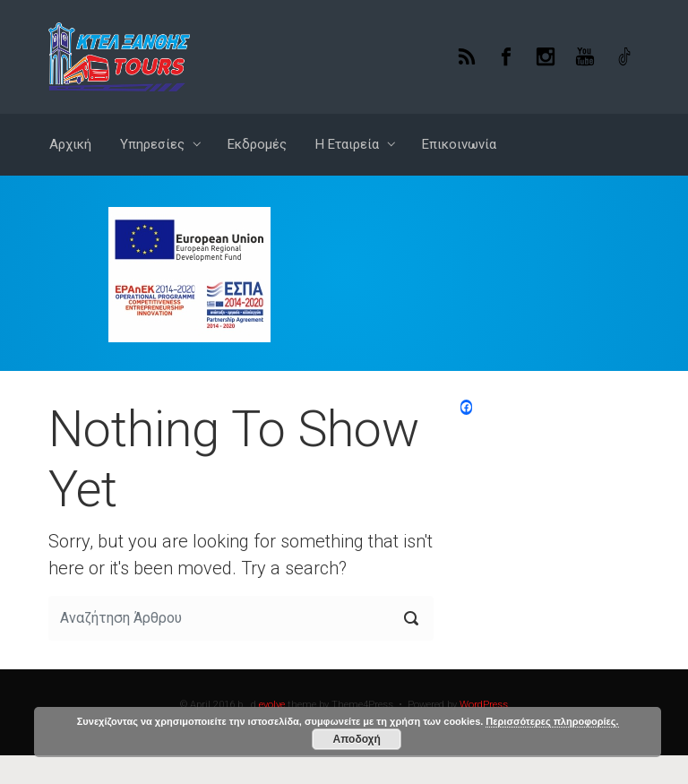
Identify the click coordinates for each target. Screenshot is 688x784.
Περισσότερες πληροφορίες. (552, 721)
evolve (272, 705)
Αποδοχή (357, 739)
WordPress (484, 705)
